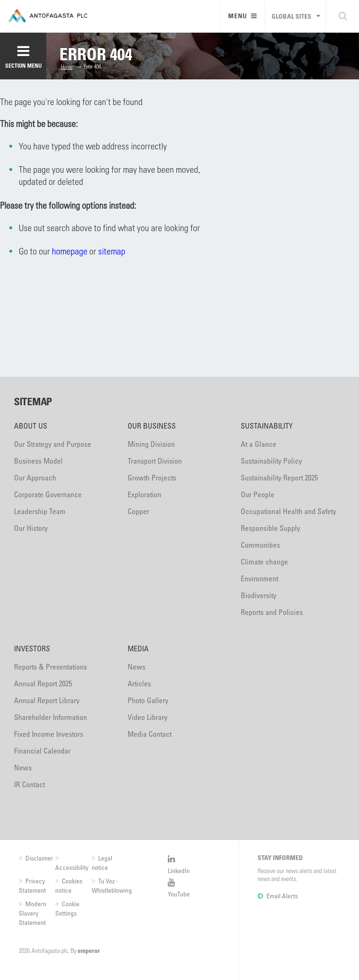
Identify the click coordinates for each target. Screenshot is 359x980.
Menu (243, 16)
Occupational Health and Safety (288, 511)
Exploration (144, 494)
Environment (259, 578)
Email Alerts (282, 896)
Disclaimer (39, 858)
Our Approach (35, 478)
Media (138, 649)
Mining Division (151, 444)
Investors (32, 649)
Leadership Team (40, 511)
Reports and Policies (272, 612)
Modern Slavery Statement (32, 913)
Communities (260, 545)
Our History (31, 528)
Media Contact (150, 734)
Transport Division (155, 461)
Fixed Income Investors (49, 734)
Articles (139, 684)
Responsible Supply (270, 528)
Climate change (264, 562)
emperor (89, 950)
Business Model (38, 461)
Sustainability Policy (271, 461)
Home (67, 66)
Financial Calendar (42, 751)
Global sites (291, 16)
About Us (31, 426)
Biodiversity (258, 595)
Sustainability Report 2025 (279, 478)
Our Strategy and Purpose (53, 444)
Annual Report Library (47, 700)
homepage (70, 251)
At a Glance (258, 444)
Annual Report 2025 (43, 684)
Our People (258, 494)
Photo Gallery (148, 700)
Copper (138, 511)
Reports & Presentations (50, 667)
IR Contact (29, 784)
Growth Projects (152, 478)
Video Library (147, 717)
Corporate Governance (48, 494)
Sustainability (267, 426)
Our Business (152, 426)
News (23, 768)
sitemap (112, 251)
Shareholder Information (50, 717)
